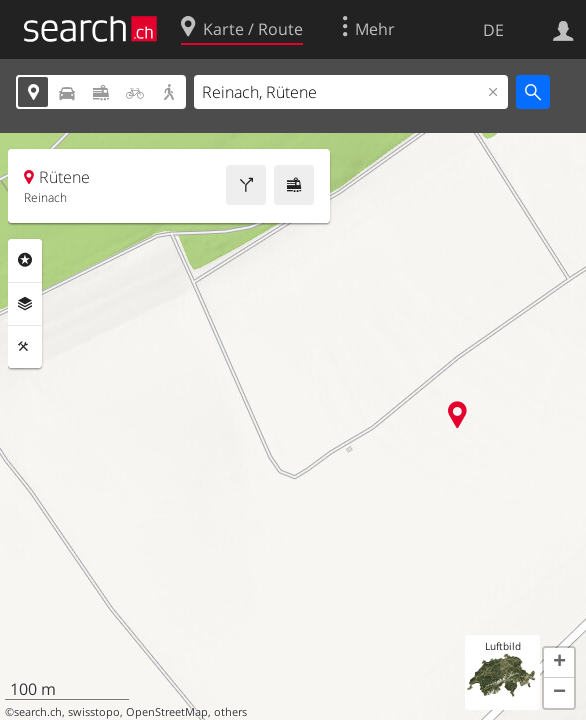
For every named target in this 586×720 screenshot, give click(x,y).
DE (493, 30)
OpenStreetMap (167, 712)
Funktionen (25, 347)
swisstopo (94, 712)
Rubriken (25, 260)
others (230, 712)
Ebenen (25, 304)
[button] (559, 663)
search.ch (38, 712)
